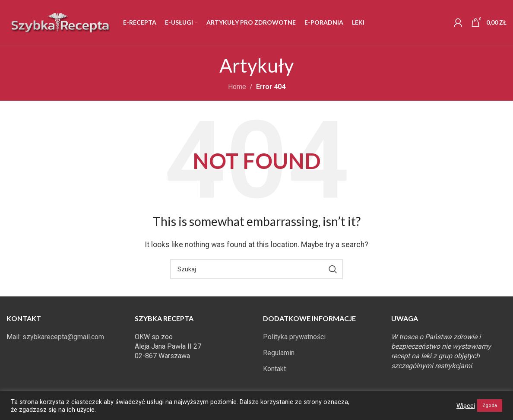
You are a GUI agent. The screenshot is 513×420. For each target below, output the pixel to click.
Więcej (466, 406)
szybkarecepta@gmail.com (63, 337)
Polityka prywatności (294, 337)
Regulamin (279, 353)
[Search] (256, 269)
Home (237, 87)
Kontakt (274, 369)
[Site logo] (60, 22)
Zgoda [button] (490, 406)
